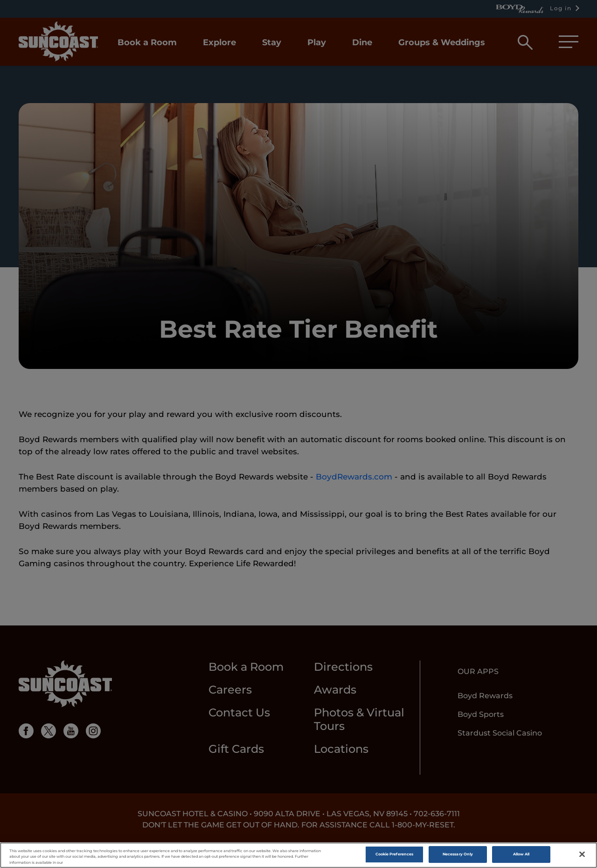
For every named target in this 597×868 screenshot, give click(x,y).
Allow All (521, 855)
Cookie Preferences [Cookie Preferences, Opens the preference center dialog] (394, 855)
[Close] (582, 855)
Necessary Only (458, 855)
